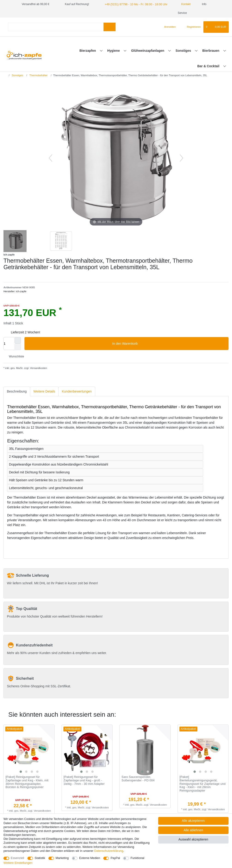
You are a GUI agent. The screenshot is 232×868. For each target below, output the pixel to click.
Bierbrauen (211, 51)
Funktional (137, 858)
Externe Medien (90, 858)
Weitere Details (44, 391)
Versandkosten (38, 368)
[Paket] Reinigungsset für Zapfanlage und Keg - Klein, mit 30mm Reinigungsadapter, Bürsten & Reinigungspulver (27, 782)
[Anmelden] (168, 27)
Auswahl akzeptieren (193, 839)
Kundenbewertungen (77, 391)
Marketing (62, 858)
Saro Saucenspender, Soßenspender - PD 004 (138, 779)
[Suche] (109, 27)
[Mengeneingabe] (9, 344)
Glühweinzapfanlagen (148, 51)
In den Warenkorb (169, 344)
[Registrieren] (191, 27)
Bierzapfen (88, 51)
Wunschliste (15, 356)
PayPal (115, 858)
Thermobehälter (38, 75)
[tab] (17, 391)
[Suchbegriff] (56, 27)
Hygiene (114, 51)
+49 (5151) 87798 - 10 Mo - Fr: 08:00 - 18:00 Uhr (134, 4)
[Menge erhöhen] (18, 340)
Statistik (40, 858)
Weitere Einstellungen (18, 863)
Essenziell (18, 858)
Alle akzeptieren (193, 821)
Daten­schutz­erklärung (109, 851)
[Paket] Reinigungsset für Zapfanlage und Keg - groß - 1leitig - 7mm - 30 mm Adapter (84, 780)
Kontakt (182, 4)
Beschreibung (17, 391)
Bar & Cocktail (209, 66)
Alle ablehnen (193, 830)
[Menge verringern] (18, 347)
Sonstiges (184, 51)
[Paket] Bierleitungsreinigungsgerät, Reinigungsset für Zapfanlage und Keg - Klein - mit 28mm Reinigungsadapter (202, 784)
